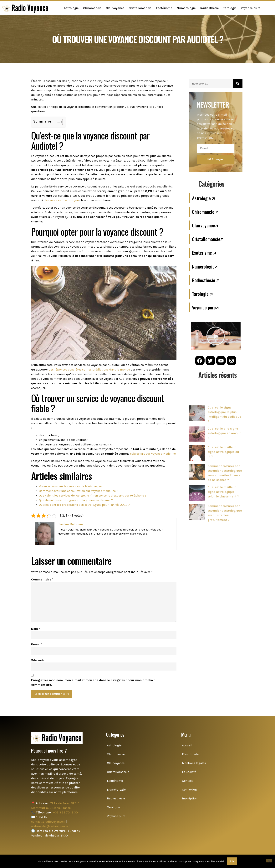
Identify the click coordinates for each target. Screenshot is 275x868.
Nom (36, 629)
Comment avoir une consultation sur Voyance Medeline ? (79, 491)
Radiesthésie (209, 8)
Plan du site (190, 754)
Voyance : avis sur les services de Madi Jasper (70, 486)
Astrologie (71, 8)
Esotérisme (164, 8)
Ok (232, 861)
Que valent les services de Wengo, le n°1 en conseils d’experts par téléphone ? (93, 495)
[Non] (269, 861)
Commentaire (42, 579)
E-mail (37, 644)
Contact (187, 781)
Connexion (189, 790)
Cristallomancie (140, 8)
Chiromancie (92, 8)
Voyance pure (251, 8)
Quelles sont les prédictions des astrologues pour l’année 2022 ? (84, 505)
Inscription (190, 798)
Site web (37, 660)
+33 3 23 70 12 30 (65, 812)
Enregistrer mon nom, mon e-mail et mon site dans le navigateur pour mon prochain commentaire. (93, 682)
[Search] (238, 84)
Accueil (187, 745)
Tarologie (230, 8)
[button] (216, 336)
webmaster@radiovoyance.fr (51, 826)
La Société (189, 772)
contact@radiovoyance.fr (48, 822)
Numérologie (186, 8)
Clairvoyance (115, 8)
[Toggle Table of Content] (57, 122)
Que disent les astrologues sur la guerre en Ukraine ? (76, 500)
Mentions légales (194, 763)
